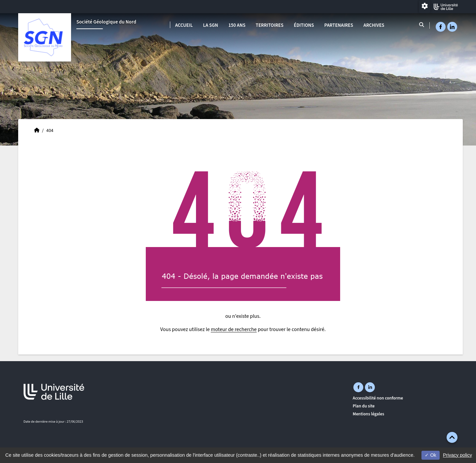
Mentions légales (368, 414)
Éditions (304, 25)
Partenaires (339, 25)
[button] (452, 437)
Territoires (270, 25)
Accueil (184, 25)
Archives (374, 25)
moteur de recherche (234, 329)
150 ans (237, 25)
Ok (430, 455)
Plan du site (364, 406)
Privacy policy (457, 455)
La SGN (210, 25)
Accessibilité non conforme (378, 398)
